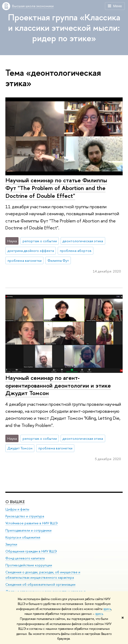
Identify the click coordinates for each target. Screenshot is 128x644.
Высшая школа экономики (33, 6)
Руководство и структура (25, 516)
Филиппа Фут (58, 260)
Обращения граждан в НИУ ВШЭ (31, 552)
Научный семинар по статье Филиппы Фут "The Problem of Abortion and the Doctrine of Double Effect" (56, 188)
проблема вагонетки (25, 260)
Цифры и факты (17, 509)
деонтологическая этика (83, 241)
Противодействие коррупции (29, 565)
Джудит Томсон (20, 448)
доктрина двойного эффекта (31, 251)
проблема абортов (76, 251)
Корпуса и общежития (23, 537)
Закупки (11, 544)
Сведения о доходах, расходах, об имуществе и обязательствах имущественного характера (43, 575)
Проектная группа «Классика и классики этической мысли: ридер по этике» (64, 28)
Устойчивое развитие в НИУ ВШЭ (32, 523)
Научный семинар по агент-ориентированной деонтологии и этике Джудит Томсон (58, 385)
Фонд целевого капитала (25, 558)
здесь (107, 609)
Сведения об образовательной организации (40, 585)
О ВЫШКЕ (15, 502)
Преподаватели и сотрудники (28, 530)
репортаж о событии (40, 241)
